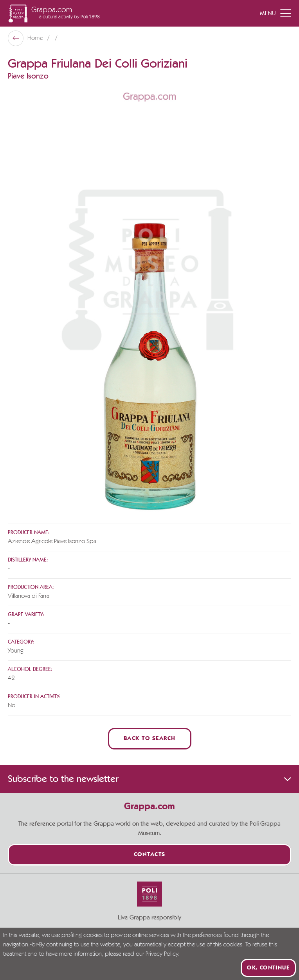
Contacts (150, 855)
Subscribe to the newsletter (149, 779)
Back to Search (150, 739)
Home (36, 38)
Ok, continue (268, 968)
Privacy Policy (162, 954)
